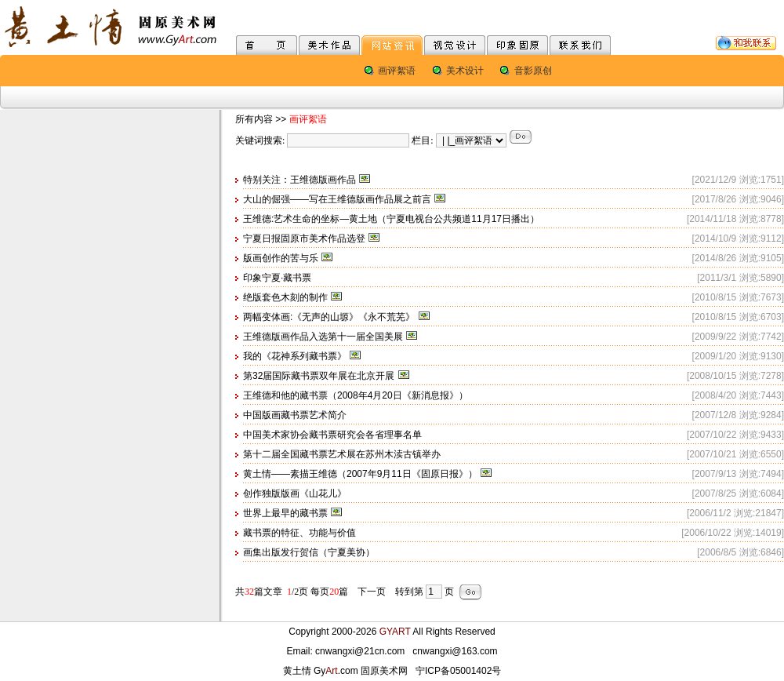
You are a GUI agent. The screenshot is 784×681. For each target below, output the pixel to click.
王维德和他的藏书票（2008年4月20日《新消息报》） (356, 395)
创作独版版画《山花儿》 (295, 493)
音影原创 (533, 71)
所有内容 (254, 119)
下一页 (372, 592)
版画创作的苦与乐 (281, 258)
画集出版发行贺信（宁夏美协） (309, 552)
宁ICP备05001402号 (458, 671)
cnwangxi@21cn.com (360, 651)
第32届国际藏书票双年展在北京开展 (319, 376)
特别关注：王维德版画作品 (299, 180)
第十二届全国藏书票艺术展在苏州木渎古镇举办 (342, 454)
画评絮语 (397, 71)
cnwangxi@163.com (455, 651)
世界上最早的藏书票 (285, 513)
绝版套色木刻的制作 (285, 297)
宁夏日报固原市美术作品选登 (304, 239)
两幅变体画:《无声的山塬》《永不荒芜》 (329, 317)
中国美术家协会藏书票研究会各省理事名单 (332, 435)
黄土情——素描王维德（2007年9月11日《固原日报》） (360, 474)
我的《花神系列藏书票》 (295, 356)
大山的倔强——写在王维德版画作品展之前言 (337, 199)
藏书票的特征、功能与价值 (299, 533)
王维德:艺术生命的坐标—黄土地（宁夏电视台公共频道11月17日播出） (391, 219)
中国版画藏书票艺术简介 (295, 415)
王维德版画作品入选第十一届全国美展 (323, 337)
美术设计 (465, 71)
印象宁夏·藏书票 (277, 278)
